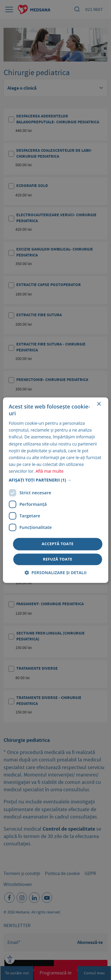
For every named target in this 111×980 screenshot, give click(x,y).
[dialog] (55, 490)
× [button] (99, 404)
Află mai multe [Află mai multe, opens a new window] (49, 471)
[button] (55, 480)
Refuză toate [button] (58, 559)
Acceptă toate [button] (58, 544)
